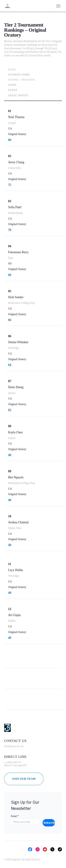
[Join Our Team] (24, 779)
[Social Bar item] (30, 849)
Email (15, 816)
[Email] (24, 822)
